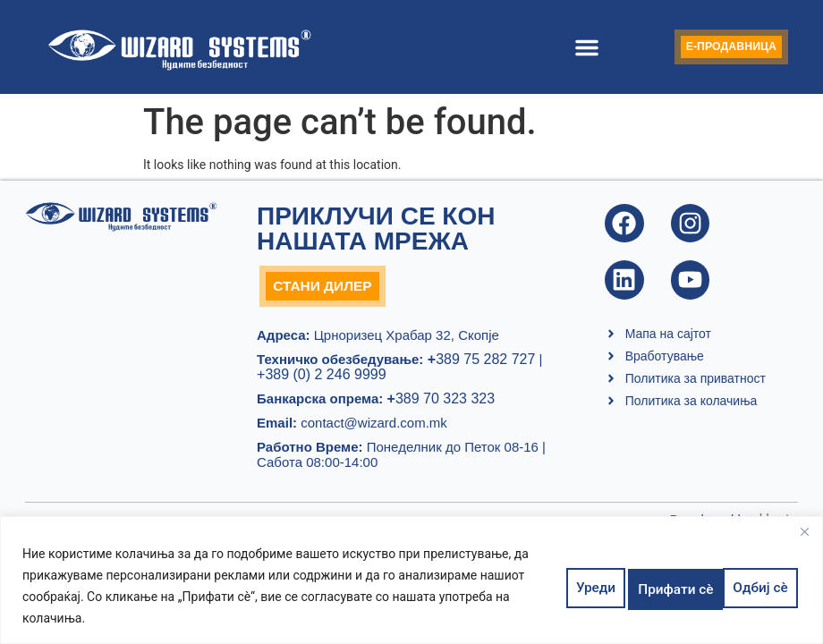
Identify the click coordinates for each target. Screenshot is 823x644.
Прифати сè (751, 585)
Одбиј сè (655, 585)
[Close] (804, 531)
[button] (573, 47)
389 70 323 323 (441, 402)
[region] (411, 580)
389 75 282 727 (479, 363)
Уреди (577, 585)
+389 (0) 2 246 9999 (322, 378)
